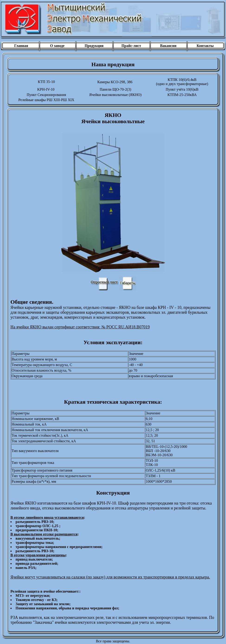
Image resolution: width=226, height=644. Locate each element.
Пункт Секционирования (46, 95)
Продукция (94, 46)
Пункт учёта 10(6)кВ (182, 89)
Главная (21, 46)
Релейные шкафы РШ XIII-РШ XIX (46, 100)
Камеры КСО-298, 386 (115, 82)
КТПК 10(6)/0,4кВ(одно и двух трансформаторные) (182, 82)
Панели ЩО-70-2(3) (115, 89)
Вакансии (168, 46)
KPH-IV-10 (46, 89)
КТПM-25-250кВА (182, 95)
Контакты (205, 46)
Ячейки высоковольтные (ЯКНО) (116, 95)
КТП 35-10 (46, 82)
